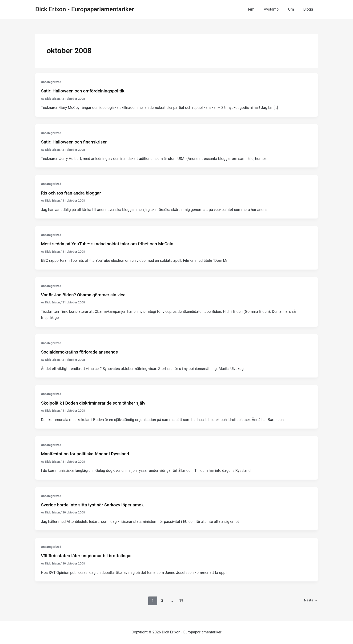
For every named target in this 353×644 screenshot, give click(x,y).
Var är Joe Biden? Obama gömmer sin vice (86, 295)
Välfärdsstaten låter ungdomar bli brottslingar (89, 556)
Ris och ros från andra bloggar (73, 193)
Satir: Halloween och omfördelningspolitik (85, 91)
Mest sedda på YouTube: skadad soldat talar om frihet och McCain (111, 244)
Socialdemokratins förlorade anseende (82, 352)
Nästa (310, 600)
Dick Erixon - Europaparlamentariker (85, 9)
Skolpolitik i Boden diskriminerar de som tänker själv (96, 403)
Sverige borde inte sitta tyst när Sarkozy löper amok (95, 505)
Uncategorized (52, 82)
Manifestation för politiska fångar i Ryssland (87, 454)
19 (181, 600)
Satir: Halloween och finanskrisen (76, 142)
